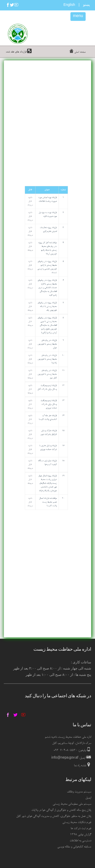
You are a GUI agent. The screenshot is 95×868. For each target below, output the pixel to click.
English (69, 5)
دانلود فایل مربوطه (75, 276)
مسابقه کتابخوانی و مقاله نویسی (74, 847)
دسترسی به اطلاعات (80, 841)
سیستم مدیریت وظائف (79, 792)
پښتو (87, 5)
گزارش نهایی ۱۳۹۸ (81, 835)
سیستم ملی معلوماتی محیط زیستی (72, 804)
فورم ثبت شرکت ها (81, 829)
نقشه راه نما (80, 766)
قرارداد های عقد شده (16, 52)
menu (78, 17)
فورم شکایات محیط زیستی (77, 822)
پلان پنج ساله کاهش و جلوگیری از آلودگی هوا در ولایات (61, 810)
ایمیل (88, 798)
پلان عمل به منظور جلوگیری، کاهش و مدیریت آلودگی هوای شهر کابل (54, 816)
